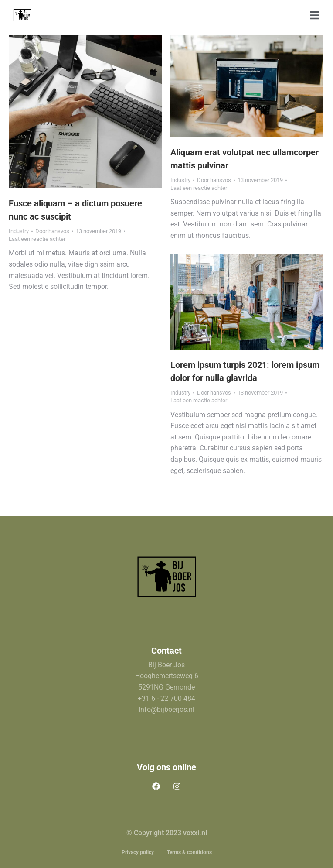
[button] (315, 15)
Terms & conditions (189, 852)
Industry (19, 231)
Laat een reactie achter (37, 239)
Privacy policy (138, 852)
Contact (166, 651)
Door (52, 231)
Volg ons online (166, 767)
